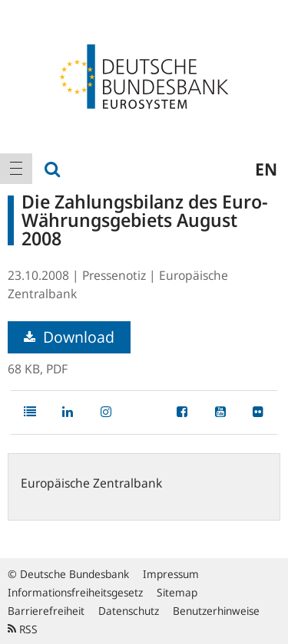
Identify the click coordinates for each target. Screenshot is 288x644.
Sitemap (177, 592)
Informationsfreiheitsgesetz (75, 592)
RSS (23, 629)
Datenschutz (129, 611)
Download (69, 337)
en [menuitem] (266, 169)
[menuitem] (16, 169)
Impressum (171, 574)
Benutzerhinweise (216, 611)
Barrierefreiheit (46, 611)
